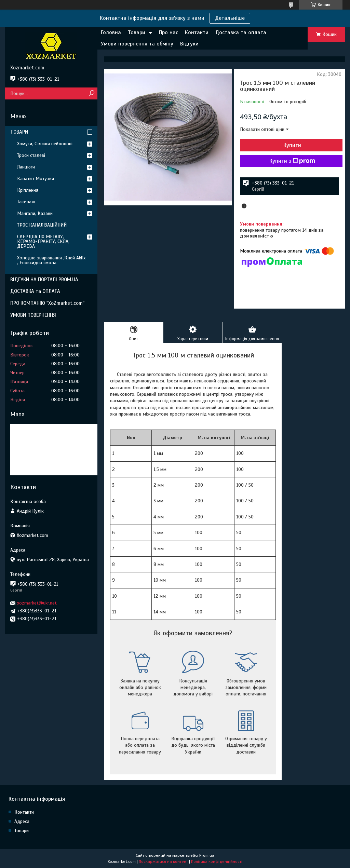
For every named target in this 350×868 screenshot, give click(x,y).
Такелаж (26, 202)
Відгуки (189, 44)
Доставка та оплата (241, 32)
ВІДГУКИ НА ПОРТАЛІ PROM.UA (44, 280)
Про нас (169, 32)
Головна (111, 32)
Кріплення (28, 190)
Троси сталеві (31, 155)
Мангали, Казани (35, 213)
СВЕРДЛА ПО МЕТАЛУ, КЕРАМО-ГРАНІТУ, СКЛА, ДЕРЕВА (43, 241)
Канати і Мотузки (36, 179)
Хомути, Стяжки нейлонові (45, 144)
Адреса (22, 821)
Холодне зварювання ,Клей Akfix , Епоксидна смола (51, 260)
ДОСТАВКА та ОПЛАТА (35, 291)
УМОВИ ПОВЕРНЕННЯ (33, 315)
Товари (137, 32)
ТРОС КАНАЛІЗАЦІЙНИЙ (42, 225)
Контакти (197, 32)
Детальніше (230, 18)
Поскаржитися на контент (163, 862)
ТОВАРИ (19, 132)
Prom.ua (207, 855)
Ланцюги (26, 167)
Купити (292, 145)
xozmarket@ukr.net (37, 603)
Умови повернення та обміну (137, 44)
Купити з (292, 161)
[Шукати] (91, 93)
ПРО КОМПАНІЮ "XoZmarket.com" (47, 303)
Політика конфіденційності (217, 862)
